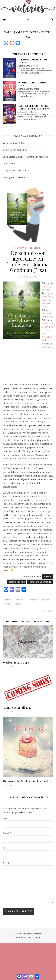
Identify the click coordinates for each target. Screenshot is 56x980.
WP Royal (36, 937)
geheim (51, 293)
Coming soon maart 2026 (16, 177)
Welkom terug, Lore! (16, 663)
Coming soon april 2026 (15, 150)
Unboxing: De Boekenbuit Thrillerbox (27, 781)
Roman (52, 317)
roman (45, 307)
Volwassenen (48, 347)
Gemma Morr (32, 89)
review (8, 604)
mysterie (46, 300)
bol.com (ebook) (17, 582)
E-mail (7, 833)
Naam (7, 818)
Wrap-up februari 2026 (15, 170)
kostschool (47, 296)
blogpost (22, 248)
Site (5, 848)
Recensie (35, 248)
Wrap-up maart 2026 (14, 143)
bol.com (48, 577)
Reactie (7, 863)
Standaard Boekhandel (40, 582)
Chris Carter (32, 66)
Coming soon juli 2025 (17, 708)
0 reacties (48, 611)
